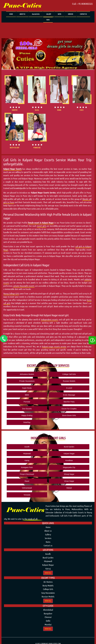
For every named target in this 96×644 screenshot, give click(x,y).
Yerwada (27, 495)
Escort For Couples (69, 409)
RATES (59, 14)
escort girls (41, 226)
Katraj (27, 460)
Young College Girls (11, 293)
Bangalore (48, 613)
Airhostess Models (27, 374)
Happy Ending (27, 415)
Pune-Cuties (22, 6)
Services (48, 538)
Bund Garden (69, 447)
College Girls (48, 589)
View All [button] (48, 573)
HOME (11, 14)
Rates (48, 542)
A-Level (69, 388)
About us (48, 531)
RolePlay (27, 422)
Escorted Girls (36, 14)
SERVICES (71, 14)
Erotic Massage (69, 395)
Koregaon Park (27, 467)
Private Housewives (27, 381)
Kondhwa (69, 460)
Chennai (48, 617)
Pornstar (27, 402)
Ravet (27, 481)
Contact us (48, 545)
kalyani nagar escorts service (54, 346)
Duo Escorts (27, 409)
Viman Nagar (69, 481)
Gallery (48, 534)
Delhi (48, 621)
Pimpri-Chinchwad (27, 474)
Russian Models (69, 381)
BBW (27, 395)
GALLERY (49, 14)
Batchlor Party (69, 402)
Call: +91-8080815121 (82, 4)
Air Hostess (48, 582)
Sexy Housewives (48, 593)
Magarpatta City (69, 467)
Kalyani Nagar (69, 454)
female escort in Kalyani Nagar (41, 223)
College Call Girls (69, 374)
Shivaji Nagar (69, 474)
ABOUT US (22, 14)
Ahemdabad (48, 610)
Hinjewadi (27, 454)
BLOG (48, 20)
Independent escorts (49, 319)
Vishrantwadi (27, 488)
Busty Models (48, 585)
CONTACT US (83, 14)
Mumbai (48, 624)
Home (48, 527)
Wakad (69, 488)
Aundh (27, 447)
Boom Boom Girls (69, 415)
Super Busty (27, 388)
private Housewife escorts (24, 286)
